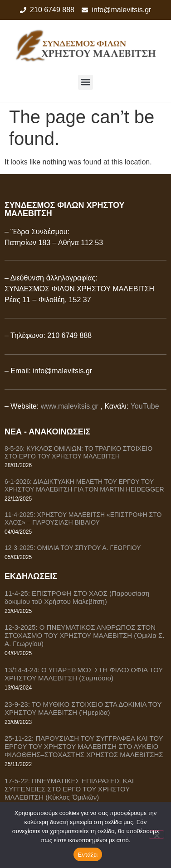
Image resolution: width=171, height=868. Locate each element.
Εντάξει (88, 855)
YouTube (145, 406)
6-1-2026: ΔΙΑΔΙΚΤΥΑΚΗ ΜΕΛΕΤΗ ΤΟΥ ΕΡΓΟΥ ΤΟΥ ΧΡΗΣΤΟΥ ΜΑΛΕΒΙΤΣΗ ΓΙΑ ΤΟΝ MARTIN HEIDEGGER (84, 485)
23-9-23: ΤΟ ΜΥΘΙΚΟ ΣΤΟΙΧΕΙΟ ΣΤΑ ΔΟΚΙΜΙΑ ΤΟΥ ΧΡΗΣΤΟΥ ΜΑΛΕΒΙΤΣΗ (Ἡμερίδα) (83, 708)
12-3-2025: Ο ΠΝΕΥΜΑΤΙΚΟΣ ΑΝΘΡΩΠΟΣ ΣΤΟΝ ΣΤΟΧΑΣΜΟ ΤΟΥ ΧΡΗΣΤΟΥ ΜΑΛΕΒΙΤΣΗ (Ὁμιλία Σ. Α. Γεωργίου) (84, 635)
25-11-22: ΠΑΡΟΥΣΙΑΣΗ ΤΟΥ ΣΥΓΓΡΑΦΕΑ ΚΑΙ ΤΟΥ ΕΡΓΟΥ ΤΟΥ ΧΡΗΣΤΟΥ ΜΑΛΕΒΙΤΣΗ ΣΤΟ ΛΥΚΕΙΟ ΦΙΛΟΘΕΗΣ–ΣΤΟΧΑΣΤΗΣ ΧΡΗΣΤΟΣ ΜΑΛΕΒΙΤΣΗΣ (84, 746)
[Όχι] (156, 834)
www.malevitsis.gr (70, 406)
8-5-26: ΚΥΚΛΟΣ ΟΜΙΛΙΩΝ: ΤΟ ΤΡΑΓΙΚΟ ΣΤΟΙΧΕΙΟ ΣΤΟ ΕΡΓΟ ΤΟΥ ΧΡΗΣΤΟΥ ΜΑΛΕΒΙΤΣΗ (78, 452)
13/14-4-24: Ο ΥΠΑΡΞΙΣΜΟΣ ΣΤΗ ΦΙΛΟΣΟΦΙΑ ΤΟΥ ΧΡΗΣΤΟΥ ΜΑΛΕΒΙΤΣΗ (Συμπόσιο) (84, 674)
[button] (85, 82)
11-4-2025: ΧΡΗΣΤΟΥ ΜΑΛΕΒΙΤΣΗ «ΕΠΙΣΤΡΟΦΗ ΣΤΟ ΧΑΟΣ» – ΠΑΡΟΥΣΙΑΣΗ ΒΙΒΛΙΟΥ (83, 518)
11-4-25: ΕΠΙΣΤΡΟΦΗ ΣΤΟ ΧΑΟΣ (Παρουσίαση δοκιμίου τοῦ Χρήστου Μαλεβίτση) (77, 597)
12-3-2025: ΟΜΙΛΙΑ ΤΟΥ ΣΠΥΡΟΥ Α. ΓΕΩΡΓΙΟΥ (73, 548)
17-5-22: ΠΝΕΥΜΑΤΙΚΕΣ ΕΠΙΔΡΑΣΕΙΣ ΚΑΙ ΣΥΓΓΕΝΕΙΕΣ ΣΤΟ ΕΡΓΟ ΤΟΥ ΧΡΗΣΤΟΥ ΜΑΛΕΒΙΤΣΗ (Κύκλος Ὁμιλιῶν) (69, 789)
